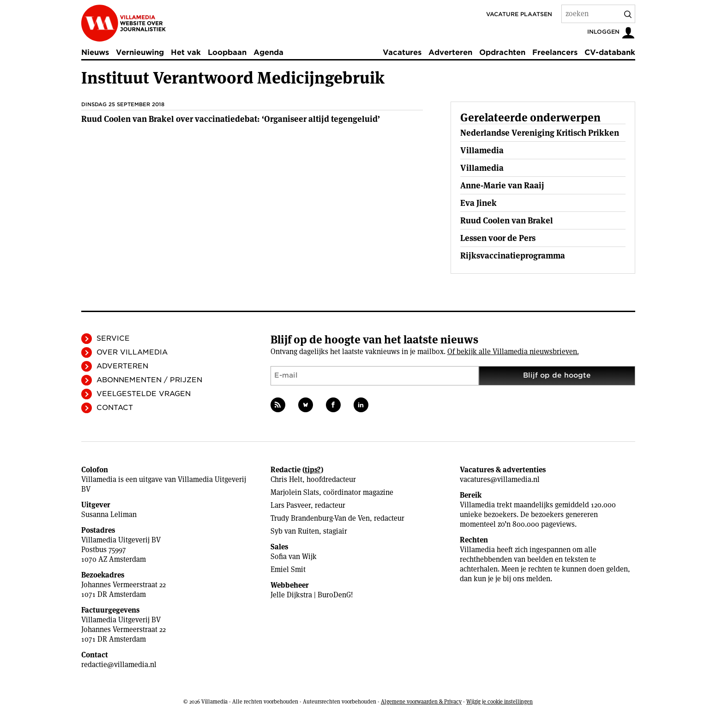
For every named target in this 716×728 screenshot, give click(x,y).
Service (113, 338)
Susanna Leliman (109, 514)
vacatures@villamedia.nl (500, 479)
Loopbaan (227, 52)
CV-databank (610, 52)
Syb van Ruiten (295, 531)
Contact (115, 408)
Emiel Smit (288, 569)
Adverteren (450, 52)
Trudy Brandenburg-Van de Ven (320, 518)
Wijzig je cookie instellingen (499, 701)
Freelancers (555, 52)
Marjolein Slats (295, 492)
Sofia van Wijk (294, 557)
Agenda (268, 52)
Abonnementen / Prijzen (149, 380)
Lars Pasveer (291, 505)
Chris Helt (286, 479)
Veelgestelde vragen (144, 394)
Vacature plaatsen (519, 14)
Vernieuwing (140, 52)
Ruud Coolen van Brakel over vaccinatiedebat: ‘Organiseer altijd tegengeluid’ (231, 119)
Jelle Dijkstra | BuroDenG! (312, 595)
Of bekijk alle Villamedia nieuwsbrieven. (513, 352)
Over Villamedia (132, 352)
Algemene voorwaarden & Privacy (421, 701)
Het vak (186, 52)
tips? (313, 470)
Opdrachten (502, 52)
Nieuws (95, 52)
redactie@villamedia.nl (119, 665)
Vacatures (402, 52)
